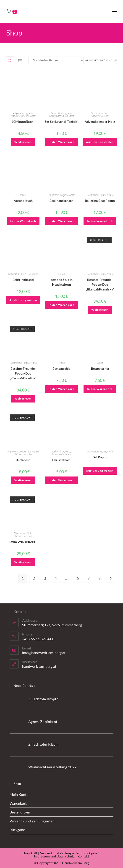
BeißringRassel (23, 280)
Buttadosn (23, 460)
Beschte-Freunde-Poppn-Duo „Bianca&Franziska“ (100, 284)
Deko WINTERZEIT (23, 542)
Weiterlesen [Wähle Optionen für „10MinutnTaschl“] (23, 142)
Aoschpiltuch (23, 201)
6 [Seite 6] (78, 578)
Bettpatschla (61, 368)
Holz (106, 113)
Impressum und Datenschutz (54, 856)
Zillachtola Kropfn (43, 699)
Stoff (33, 116)
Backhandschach (61, 201)
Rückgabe (17, 830)
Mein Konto (19, 794)
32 (107, 60)
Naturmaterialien (20, 116)
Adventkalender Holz (100, 122)
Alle (114, 60)
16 (101, 60)
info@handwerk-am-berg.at (44, 653)
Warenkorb (18, 803)
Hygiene (29, 113)
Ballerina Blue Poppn (100, 201)
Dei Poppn (100, 457)
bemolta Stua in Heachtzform (61, 282)
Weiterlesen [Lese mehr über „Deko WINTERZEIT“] (23, 562)
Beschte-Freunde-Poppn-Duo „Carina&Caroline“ (23, 373)
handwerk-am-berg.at (39, 666)
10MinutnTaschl (23, 122)
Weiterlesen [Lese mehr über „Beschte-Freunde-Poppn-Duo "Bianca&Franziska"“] (100, 310)
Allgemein (18, 113)
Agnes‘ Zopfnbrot (43, 722)
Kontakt (83, 856)
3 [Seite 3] (45, 578)
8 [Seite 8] (99, 578)
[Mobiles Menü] (115, 11)
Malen (61, 274)
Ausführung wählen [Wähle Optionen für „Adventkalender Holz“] (100, 142)
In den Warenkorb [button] (61, 142)
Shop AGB (30, 853)
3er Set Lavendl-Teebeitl (61, 122)
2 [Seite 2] (34, 578)
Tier (29, 274)
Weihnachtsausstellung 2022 (52, 767)
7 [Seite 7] (89, 578)
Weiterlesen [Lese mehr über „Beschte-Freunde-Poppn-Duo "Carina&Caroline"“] (23, 398)
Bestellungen (20, 812)
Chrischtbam (61, 460)
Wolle (23, 195)
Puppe (103, 195)
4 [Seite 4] (56, 578)
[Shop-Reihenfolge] (56, 60)
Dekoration (56, 113)
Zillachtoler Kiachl (43, 744)
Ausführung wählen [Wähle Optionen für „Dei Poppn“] (100, 471)
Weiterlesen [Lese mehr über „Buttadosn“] (23, 480)
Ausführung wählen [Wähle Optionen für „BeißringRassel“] (23, 300)
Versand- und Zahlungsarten (32, 821)
